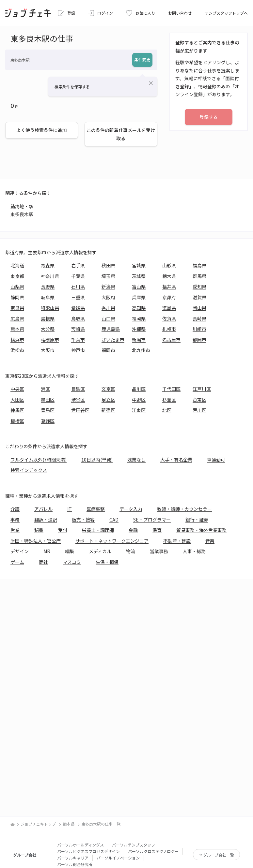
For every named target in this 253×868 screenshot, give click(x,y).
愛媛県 (78, 308)
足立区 (108, 400)
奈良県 (17, 308)
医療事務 (96, 509)
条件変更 (142, 59)
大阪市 (48, 350)
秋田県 (108, 265)
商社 (43, 562)
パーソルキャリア (73, 858)
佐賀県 (169, 318)
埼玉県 (108, 276)
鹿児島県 (111, 329)
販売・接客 (83, 520)
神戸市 (78, 350)
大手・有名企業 (176, 460)
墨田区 (48, 400)
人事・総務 (194, 551)
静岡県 (17, 297)
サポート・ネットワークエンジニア (112, 541)
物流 (131, 551)
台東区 (199, 400)
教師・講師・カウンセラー (184, 509)
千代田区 (171, 389)
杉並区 (169, 400)
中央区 (17, 389)
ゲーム (17, 562)
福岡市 (108, 350)
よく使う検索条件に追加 (41, 130)
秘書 (39, 530)
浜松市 (17, 350)
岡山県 (199, 308)
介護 (15, 509)
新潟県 (108, 287)
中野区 (139, 400)
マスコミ (72, 562)
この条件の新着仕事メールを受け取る (121, 134)
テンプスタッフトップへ (226, 13)
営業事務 (159, 551)
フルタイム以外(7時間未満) (39, 460)
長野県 (48, 287)
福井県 (169, 287)
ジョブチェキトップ (38, 824)
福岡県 (139, 318)
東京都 (17, 276)
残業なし (136, 460)
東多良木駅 (22, 214)
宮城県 (139, 265)
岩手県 (78, 265)
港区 (45, 389)
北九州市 (141, 350)
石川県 (78, 287)
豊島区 (48, 410)
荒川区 (199, 410)
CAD (114, 520)
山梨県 (17, 287)
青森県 (48, 265)
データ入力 (131, 509)
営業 (15, 530)
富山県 (139, 287)
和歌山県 (50, 308)
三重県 (78, 297)
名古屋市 (171, 340)
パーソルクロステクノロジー (153, 851)
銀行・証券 (197, 520)
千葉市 (78, 340)
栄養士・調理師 (98, 530)
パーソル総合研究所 (75, 864)
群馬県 (199, 276)
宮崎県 (78, 329)
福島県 (199, 265)
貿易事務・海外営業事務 (201, 530)
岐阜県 (48, 297)
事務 (15, 520)
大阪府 (108, 297)
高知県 (139, 308)
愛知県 (199, 287)
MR (47, 551)
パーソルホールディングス (80, 845)
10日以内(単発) (97, 460)
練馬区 (17, 410)
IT (70, 509)
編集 (70, 551)
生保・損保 (107, 562)
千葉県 (78, 276)
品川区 (139, 389)
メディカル (100, 551)
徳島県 (169, 308)
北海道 (17, 265)
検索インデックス (29, 470)
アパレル (43, 509)
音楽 (210, 541)
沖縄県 (139, 329)
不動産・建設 (177, 541)
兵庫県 (139, 297)
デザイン (20, 551)
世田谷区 (80, 410)
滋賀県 (199, 297)
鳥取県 (78, 318)
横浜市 (17, 340)
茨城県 (139, 276)
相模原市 (50, 340)
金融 (133, 530)
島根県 (48, 318)
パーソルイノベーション (118, 858)
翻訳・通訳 (46, 520)
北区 (167, 410)
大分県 (48, 329)
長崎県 (199, 318)
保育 (157, 530)
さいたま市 (113, 340)
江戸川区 (202, 389)
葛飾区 (48, 421)
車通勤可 (216, 460)
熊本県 (17, 329)
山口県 (108, 318)
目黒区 (78, 389)
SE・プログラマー (152, 520)
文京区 (108, 389)
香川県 (108, 308)
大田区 (17, 400)
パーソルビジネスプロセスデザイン (88, 851)
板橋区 (17, 421)
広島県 (17, 318)
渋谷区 (78, 400)
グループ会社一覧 (219, 855)
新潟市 (139, 340)
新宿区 (108, 410)
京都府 (169, 297)
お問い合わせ (180, 13)
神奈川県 (50, 276)
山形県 (169, 265)
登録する (209, 117)
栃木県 (169, 276)
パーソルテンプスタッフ (134, 845)
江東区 (139, 410)
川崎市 (199, 329)
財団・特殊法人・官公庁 (36, 541)
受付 (63, 530)
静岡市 (199, 340)
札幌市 (169, 329)
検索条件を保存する (72, 87)
